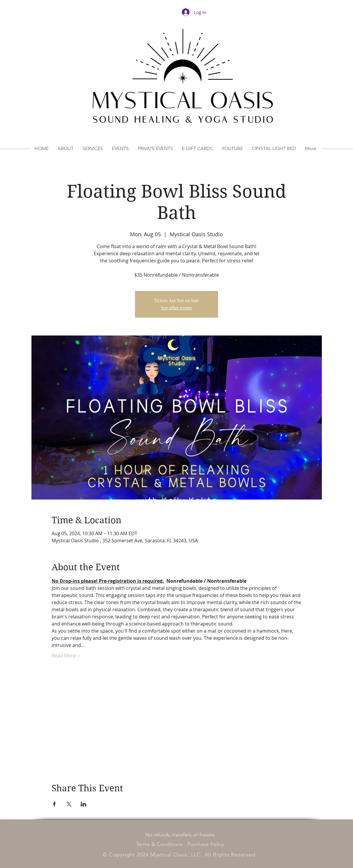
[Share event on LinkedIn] (84, 804)
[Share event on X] (69, 804)
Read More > (66, 656)
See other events (177, 308)
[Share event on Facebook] (54, 804)
